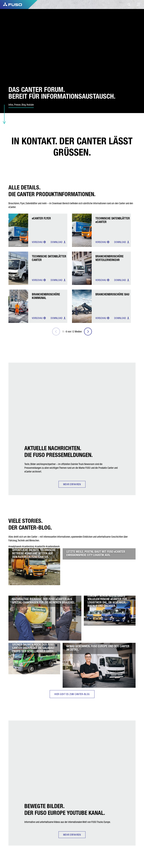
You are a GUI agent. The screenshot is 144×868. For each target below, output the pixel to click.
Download (58, 242)
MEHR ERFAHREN (72, 484)
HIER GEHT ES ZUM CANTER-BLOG (72, 694)
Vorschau (39, 242)
